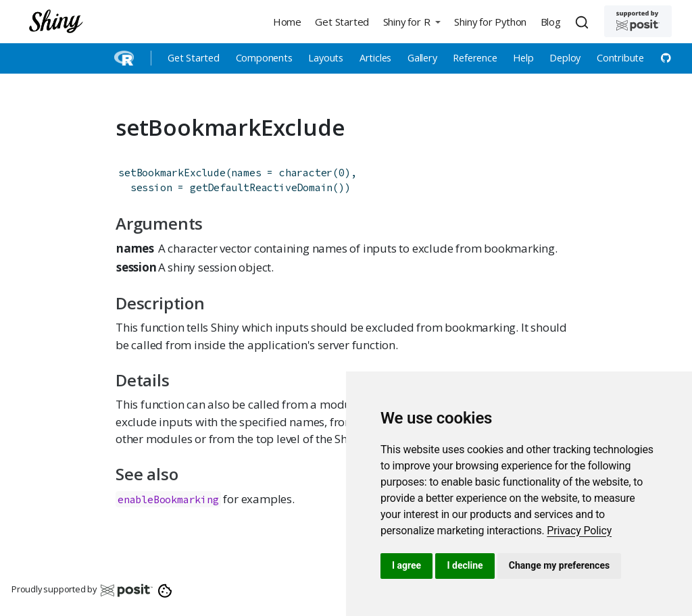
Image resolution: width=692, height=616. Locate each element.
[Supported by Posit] (638, 21)
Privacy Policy (579, 531)
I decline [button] (465, 565)
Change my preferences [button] (559, 565)
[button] (412, 21)
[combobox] (584, 22)
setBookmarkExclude (172, 173)
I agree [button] (406, 565)
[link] (579, 531)
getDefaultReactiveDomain (261, 187)
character (306, 173)
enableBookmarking (168, 499)
